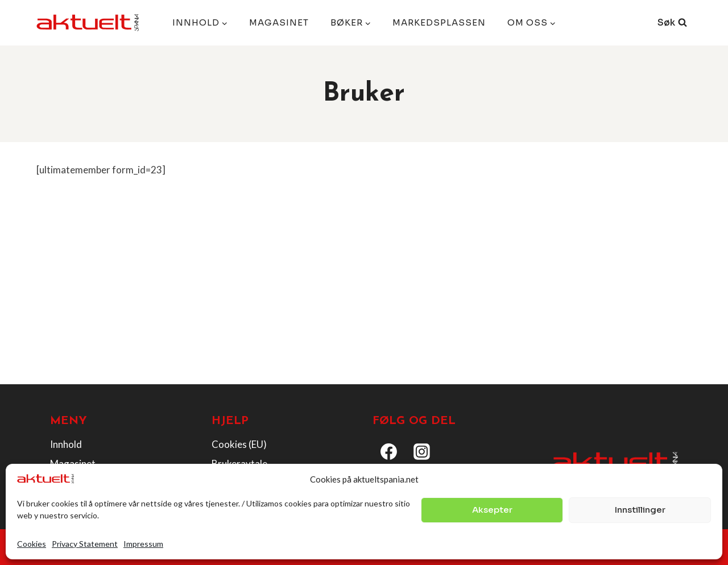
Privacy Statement (85, 544)
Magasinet (279, 22)
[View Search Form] (672, 23)
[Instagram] (422, 452)
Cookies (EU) (239, 444)
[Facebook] (389, 452)
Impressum (143, 544)
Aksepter (492, 510)
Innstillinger (640, 510)
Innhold (66, 444)
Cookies (32, 544)
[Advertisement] (364, 291)
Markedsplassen (439, 22)
